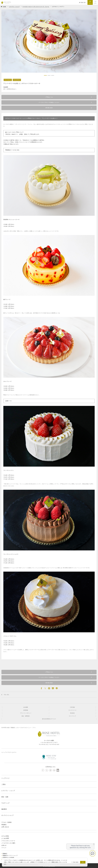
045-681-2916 (49, 108)
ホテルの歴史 (5, 836)
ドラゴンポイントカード (8, 841)
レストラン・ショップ (14, 7)
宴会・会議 (5, 797)
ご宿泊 (3, 784)
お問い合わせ (5, 827)
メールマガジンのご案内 (8, 843)
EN (82, 3)
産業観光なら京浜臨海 (8, 857)
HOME (4, 7)
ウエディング (5, 803)
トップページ (5, 778)
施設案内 (4, 809)
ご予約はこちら (49, 97)
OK (83, 862)
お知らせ (4, 845)
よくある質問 (5, 838)
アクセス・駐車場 (6, 822)
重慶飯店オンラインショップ (10, 855)
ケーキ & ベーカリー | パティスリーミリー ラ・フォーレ (36, 7)
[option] (49, 41)
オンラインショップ (7, 815)
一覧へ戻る (6, 695)
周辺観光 (4, 825)
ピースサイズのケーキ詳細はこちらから (49, 102)
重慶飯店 (5, 854)
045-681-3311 (45, 744)
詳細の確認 (76, 862)
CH (85, 3)
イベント (4, 848)
